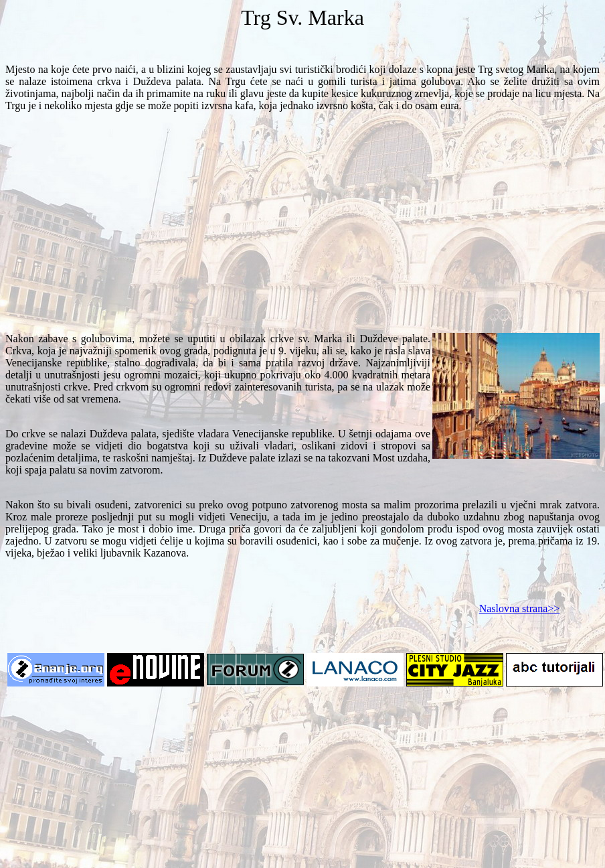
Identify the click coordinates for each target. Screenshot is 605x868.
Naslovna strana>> (520, 608)
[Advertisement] (303, 228)
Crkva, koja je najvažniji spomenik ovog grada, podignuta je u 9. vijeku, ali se (218, 345)
